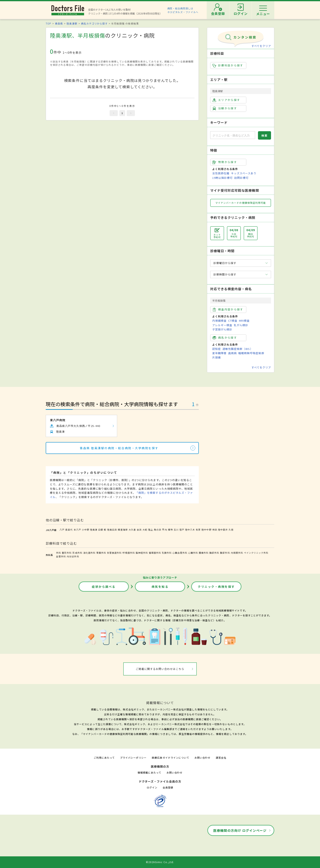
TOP (48, 23)
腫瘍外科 (204, 553)
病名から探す (225, 338)
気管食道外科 (114, 553)
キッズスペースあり (244, 173)
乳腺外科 (167, 553)
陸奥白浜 (112, 530)
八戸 (62, 530)
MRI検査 (244, 321)
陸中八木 (190, 530)
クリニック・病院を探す (216, 587)
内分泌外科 (73, 556)
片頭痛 (217, 357)
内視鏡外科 (237, 553)
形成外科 (77, 553)
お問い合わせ (202, 758)
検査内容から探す (228, 309)
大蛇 (145, 530)
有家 (198, 530)
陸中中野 (206, 530)
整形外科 (67, 553)
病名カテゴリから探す (94, 23)
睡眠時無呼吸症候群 (251, 353)
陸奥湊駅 (72, 23)
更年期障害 (219, 353)
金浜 (139, 530)
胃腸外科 (101, 553)
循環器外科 (155, 553)
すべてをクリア (261, 46)
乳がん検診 (241, 325)
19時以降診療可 (222, 178)
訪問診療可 (241, 178)
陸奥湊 (94, 530)
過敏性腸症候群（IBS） (238, 349)
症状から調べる (104, 587)
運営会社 (221, 758)
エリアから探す (226, 100)
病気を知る (160, 587)
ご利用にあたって (104, 758)
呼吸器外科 (129, 553)
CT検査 (233, 321)
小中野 (86, 530)
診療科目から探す (228, 65)
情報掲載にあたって (149, 772)
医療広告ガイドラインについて (171, 758)
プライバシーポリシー (133, 758)
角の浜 (158, 530)
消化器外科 (89, 553)
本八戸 (77, 530)
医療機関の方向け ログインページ (240, 830)
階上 (151, 530)
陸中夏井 (223, 530)
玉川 (176, 530)
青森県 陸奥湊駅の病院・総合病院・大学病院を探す (119, 448)
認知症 (217, 349)
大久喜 (132, 530)
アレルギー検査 (222, 325)
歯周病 (232, 353)
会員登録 (168, 787)
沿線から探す (225, 108)
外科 (59, 553)
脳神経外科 (142, 553)
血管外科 (61, 556)
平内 (164, 530)
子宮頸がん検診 (222, 329)
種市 (170, 530)
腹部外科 (225, 553)
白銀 (101, 530)
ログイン (152, 787)
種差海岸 (123, 530)
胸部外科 (214, 553)
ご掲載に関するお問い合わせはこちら (160, 669)
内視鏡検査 (219, 321)
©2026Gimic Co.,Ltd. (160, 862)
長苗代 (69, 530)
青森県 (59, 23)
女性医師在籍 (221, 173)
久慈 (231, 530)
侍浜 (215, 530)
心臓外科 (193, 553)
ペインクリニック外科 (256, 553)
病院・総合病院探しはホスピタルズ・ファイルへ (183, 10)
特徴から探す (225, 162)
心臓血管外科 (180, 553)
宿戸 (182, 530)
